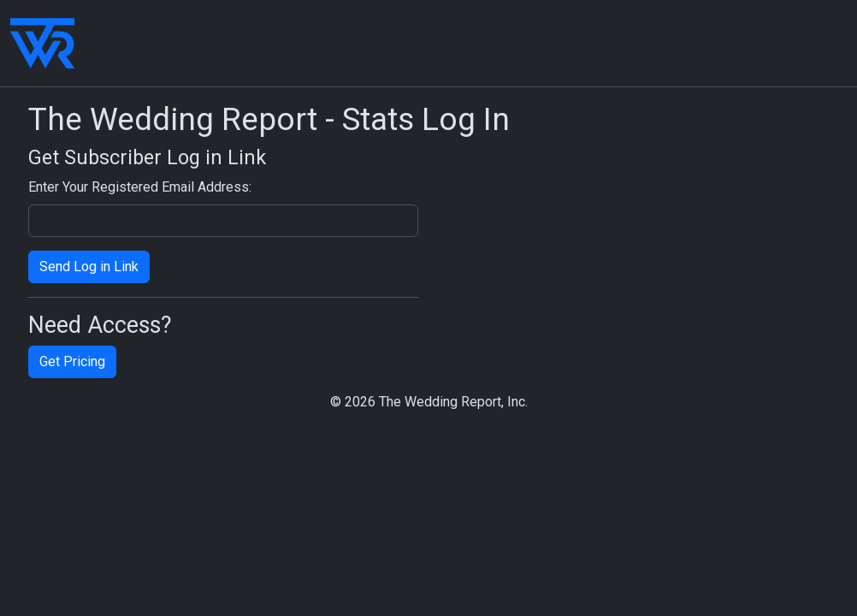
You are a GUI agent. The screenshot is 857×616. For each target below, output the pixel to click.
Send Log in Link (89, 267)
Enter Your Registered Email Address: (140, 187)
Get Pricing (72, 361)
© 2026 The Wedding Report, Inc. (429, 402)
